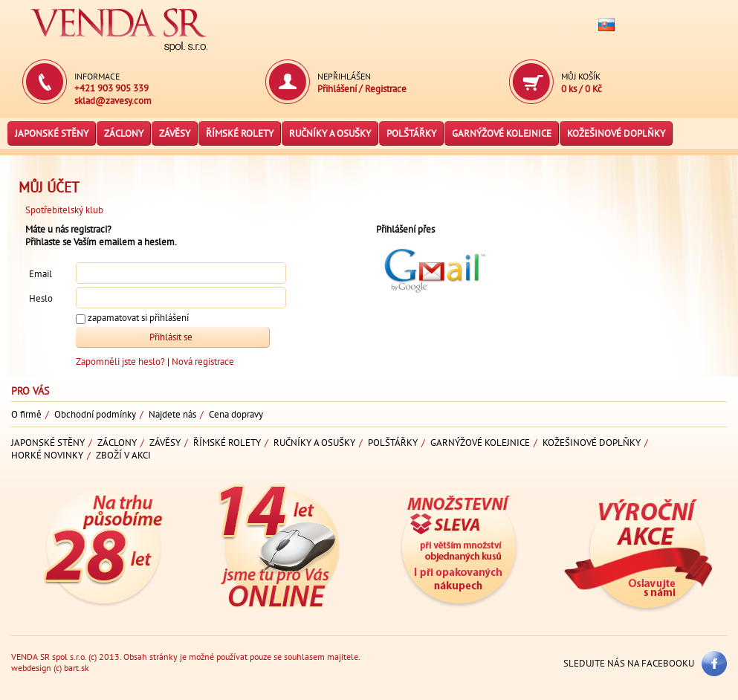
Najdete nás (172, 414)
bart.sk (77, 668)
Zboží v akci (123, 455)
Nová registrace (203, 362)
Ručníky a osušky (330, 133)
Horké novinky (47, 455)
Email (41, 274)
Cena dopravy (236, 414)
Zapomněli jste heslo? (122, 362)
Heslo (41, 298)
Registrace (386, 89)
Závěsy (175, 133)
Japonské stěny (52, 133)
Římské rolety (240, 133)
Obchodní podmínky (95, 414)
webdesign (31, 668)
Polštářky (411, 133)
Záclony (124, 133)
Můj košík (581, 76)
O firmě (26, 414)
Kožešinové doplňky (616, 133)
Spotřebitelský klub (64, 210)
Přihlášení (338, 89)
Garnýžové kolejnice (502, 133)
